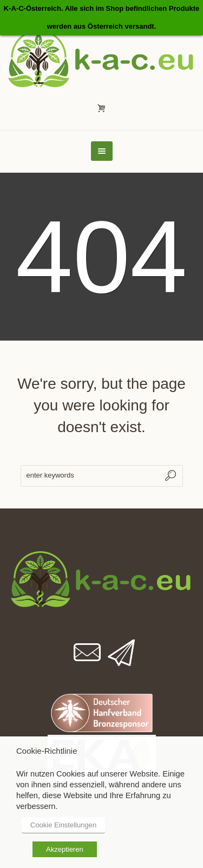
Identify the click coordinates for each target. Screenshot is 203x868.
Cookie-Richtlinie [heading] (47, 751)
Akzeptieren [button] (65, 849)
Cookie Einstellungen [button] (63, 825)
